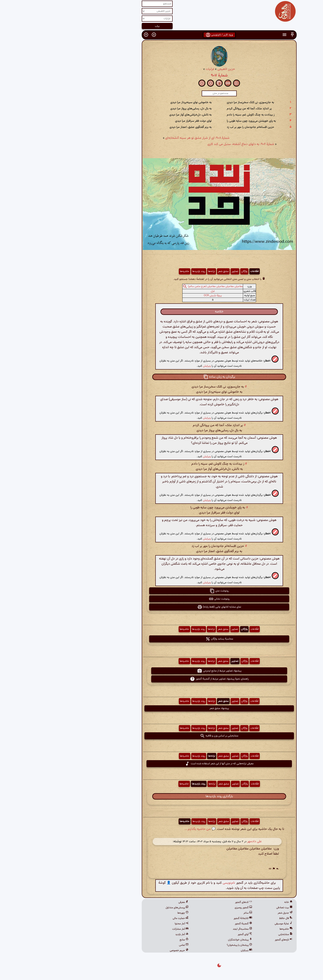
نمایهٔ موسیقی (226, 924)
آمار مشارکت (123, 929)
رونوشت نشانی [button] (161, 599)
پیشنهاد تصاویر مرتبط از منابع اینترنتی (162, 671)
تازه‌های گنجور (226, 940)
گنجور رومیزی (186, 908)
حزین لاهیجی (169, 69)
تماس (126, 945)
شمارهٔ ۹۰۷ (162, 75)
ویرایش (149, 366)
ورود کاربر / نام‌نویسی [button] (162, 35)
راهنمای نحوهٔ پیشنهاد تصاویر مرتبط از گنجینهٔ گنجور (162, 679)
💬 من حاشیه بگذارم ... (142, 829)
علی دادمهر (197, 842)
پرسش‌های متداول (119, 908)
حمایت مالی (123, 918)
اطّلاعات (197, 271)
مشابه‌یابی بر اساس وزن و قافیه (161, 736)
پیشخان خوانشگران (182, 940)
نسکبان (189, 951)
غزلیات (152, 69)
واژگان (187, 271)
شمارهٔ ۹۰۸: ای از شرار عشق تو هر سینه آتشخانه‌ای (140, 138)
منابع (126, 940)
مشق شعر (166, 271)
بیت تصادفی (227, 908)
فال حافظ (228, 918)
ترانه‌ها (154, 271)
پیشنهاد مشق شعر (161, 708)
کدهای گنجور (186, 902)
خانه (231, 902)
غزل (155, 291)
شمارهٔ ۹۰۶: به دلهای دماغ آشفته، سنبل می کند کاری (183, 144)
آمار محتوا (124, 924)
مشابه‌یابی (228, 934)
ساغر (190, 913)
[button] (235, 35)
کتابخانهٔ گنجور (185, 918)
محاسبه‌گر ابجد (185, 929)
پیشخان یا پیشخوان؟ (182, 945)
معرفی (126, 902)
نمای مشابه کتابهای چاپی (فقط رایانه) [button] (162, 607)
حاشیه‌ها (127, 271)
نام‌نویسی (171, 883)
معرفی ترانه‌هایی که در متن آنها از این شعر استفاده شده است (161, 764)
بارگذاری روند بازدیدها (162, 796)
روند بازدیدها (141, 271)
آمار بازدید (124, 934)
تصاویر (177, 271)
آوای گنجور (187, 934)
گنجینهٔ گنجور (186, 924)
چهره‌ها (125, 913)
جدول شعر (227, 913)
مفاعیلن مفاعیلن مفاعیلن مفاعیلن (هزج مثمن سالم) (158, 287)
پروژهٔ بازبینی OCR (155, 296)
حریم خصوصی (121, 951)
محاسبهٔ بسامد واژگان (162, 639)
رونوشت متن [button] (162, 591)
